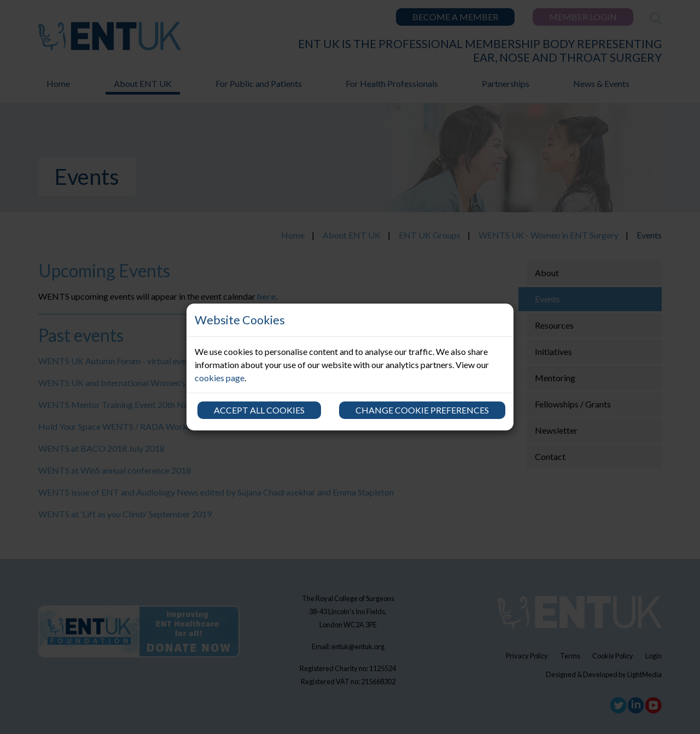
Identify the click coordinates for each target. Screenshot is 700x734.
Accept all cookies (259, 410)
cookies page (220, 378)
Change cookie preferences (422, 410)
